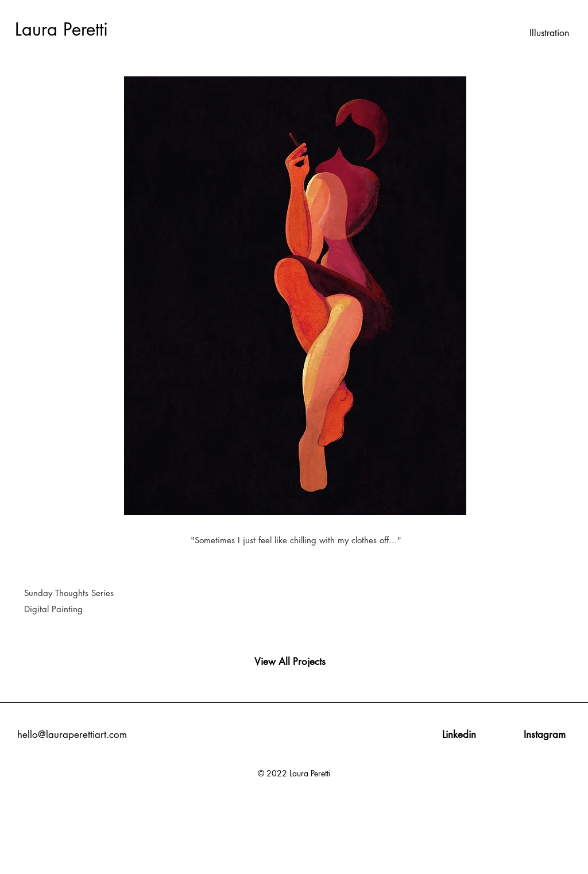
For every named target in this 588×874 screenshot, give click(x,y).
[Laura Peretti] (71, 30)
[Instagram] (545, 735)
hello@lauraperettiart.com (72, 734)
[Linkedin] (459, 735)
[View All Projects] (290, 662)
